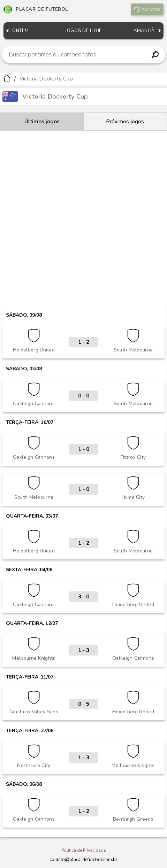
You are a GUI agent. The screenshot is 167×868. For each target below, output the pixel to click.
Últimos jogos (42, 122)
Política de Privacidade (83, 850)
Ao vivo (147, 9)
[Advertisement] (83, 218)
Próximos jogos (125, 122)
